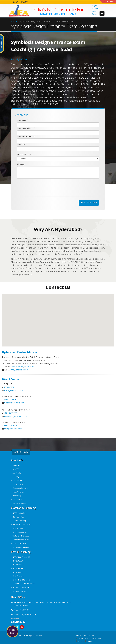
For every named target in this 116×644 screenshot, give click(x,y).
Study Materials (19, 484)
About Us (16, 465)
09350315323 (30, 367)
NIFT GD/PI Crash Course (22, 525)
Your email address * (26, 128)
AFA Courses (18, 481)
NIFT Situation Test (20, 513)
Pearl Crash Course (20, 543)
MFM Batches (18, 528)
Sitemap (81, 641)
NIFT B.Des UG (18, 561)
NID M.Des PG (18, 572)
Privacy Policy (96, 638)
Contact (90, 641)
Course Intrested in (25, 154)
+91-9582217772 (11, 413)
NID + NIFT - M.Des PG (21, 587)
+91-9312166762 (11, 400)
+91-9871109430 (11, 426)
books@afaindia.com (14, 403)
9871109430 (25, 610)
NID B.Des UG (18, 569)
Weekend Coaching (20, 532)
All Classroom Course (21, 547)
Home (14, 22)
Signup (95, 8)
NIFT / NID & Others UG (22, 557)
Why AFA (16, 469)
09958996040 (17, 367)
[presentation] (37, 186)
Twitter (17, 627)
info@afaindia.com (19, 370)
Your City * (22, 144)
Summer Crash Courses (22, 540)
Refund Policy (83, 638)
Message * (22, 164)
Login (94, 5)
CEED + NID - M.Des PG (21, 580)
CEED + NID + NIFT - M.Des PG (24, 584)
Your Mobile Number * (27, 136)
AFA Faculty (17, 473)
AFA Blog (16, 477)
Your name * (23, 120)
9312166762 (9, 387)
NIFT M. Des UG (19, 565)
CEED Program (18, 576)
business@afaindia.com (16, 416)
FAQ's (79, 635)
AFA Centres (17, 499)
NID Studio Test (19, 517)
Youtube (22, 627)
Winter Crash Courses (21, 536)
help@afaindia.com (13, 391)
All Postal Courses (20, 591)
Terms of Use (89, 635)
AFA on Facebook (19, 503)
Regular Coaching (19, 521)
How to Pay (17, 496)
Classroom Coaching (21, 488)
